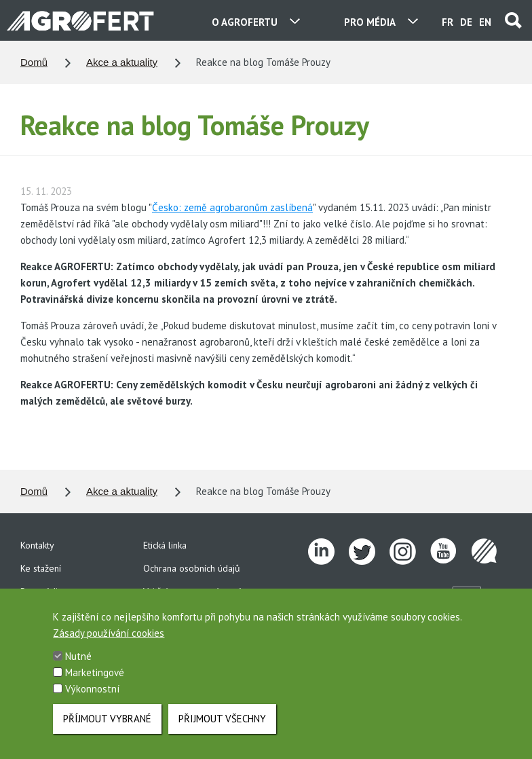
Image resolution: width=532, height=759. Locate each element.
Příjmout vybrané (107, 726)
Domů (34, 62)
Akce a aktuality (122, 62)
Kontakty (37, 545)
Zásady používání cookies (109, 641)
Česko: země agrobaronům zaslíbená (232, 207)
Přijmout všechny (222, 726)
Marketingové (95, 680)
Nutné (78, 664)
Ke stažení (41, 568)
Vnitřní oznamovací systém (196, 591)
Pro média (41, 591)
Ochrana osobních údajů (192, 568)
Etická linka (165, 545)
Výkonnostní (92, 696)
